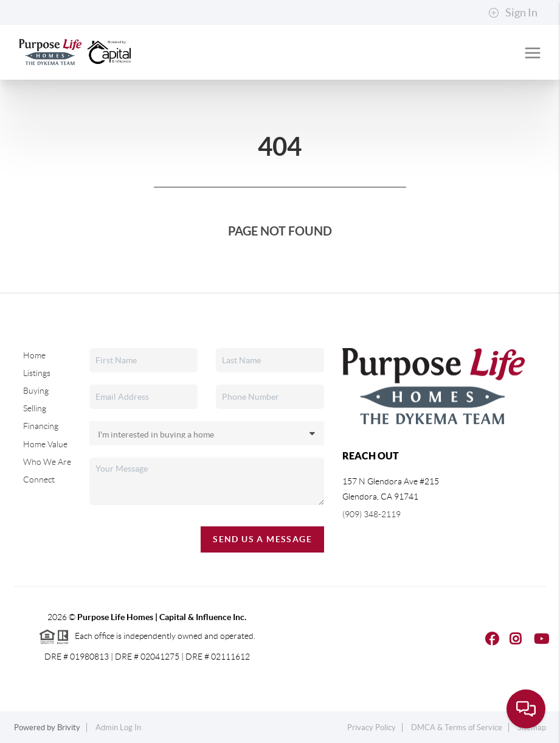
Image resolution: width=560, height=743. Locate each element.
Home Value (45, 444)
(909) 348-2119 (372, 514)
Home (34, 355)
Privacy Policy (372, 727)
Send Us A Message (262, 539)
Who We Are (47, 462)
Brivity (69, 727)
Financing (41, 426)
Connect (39, 480)
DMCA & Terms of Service (457, 727)
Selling (35, 408)
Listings (37, 373)
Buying (36, 391)
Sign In (513, 13)
